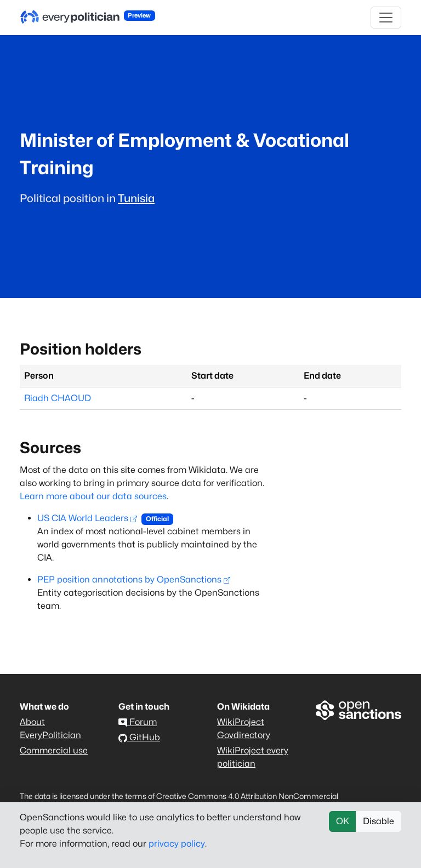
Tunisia (136, 198)
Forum (138, 722)
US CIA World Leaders (87, 518)
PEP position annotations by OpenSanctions (134, 579)
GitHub (139, 737)
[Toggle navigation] (386, 18)
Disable (379, 821)
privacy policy (177, 844)
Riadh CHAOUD (58, 398)
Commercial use (54, 750)
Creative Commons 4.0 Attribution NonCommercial (247, 796)
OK (343, 821)
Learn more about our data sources (93, 496)
